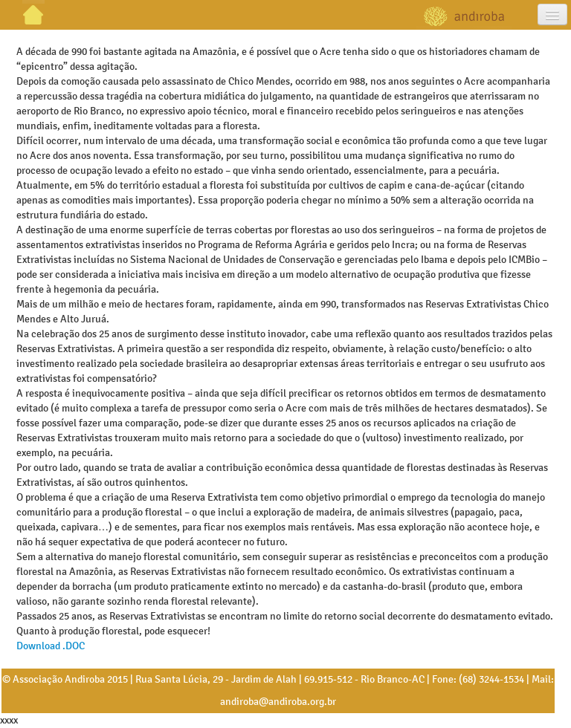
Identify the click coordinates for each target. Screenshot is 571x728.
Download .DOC (51, 646)
